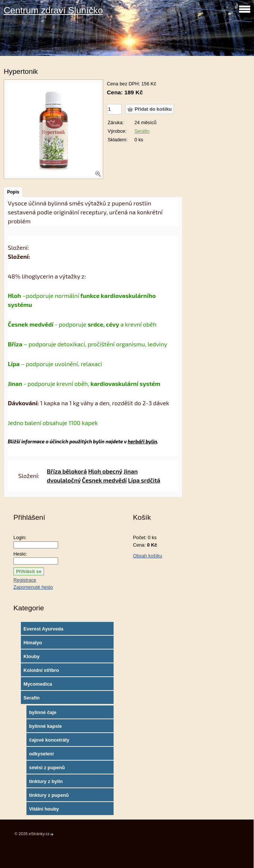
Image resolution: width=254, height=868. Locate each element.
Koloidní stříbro (41, 670)
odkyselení (41, 754)
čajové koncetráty (49, 740)
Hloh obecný (105, 471)
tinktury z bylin (46, 781)
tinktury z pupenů (49, 795)
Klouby (31, 656)
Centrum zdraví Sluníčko (53, 10)
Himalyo (33, 643)
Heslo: (20, 554)
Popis (13, 192)
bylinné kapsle (45, 726)
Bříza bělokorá (67, 471)
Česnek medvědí (104, 480)
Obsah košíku (147, 556)
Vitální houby (44, 809)
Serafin (142, 131)
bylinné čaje (43, 712)
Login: (20, 537)
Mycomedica (38, 684)
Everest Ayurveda (43, 629)
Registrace (25, 580)
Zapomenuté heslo (33, 587)
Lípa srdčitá (144, 480)
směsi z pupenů (47, 768)
